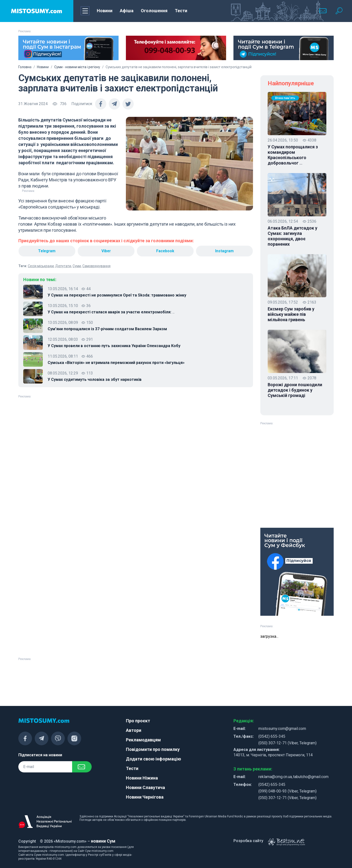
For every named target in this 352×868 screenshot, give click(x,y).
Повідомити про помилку (153, 749)
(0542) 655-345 (272, 736)
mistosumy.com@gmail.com (282, 729)
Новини (105, 11)
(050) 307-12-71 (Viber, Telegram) (287, 743)
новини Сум (103, 841)
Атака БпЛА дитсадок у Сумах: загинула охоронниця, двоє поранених (292, 236)
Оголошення (154, 11)
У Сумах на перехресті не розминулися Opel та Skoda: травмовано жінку (117, 295)
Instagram (225, 251)
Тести (181, 11)
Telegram (47, 251)
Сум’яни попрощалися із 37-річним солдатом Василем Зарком (107, 329)
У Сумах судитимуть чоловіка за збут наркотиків (95, 379)
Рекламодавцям (143, 740)
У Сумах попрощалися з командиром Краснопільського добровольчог (293, 155)
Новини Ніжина (142, 778)
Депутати (63, 266)
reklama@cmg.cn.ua (275, 777)
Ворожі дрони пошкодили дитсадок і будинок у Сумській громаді (295, 390)
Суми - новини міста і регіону (77, 67)
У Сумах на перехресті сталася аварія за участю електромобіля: (111, 312)
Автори (134, 730)
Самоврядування (96, 266)
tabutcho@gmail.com (311, 777)
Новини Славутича (145, 787)
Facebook (165, 251)
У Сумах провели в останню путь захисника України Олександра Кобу (114, 346)
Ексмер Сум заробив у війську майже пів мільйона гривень (291, 314)
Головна (25, 67)
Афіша (127, 11)
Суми (77, 266)
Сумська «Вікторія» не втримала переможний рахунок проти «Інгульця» (116, 363)
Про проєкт (138, 721)
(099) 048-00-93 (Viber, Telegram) (287, 791)
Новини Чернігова (145, 797)
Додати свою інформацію (154, 759)
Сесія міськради (41, 266)
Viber (106, 251)
